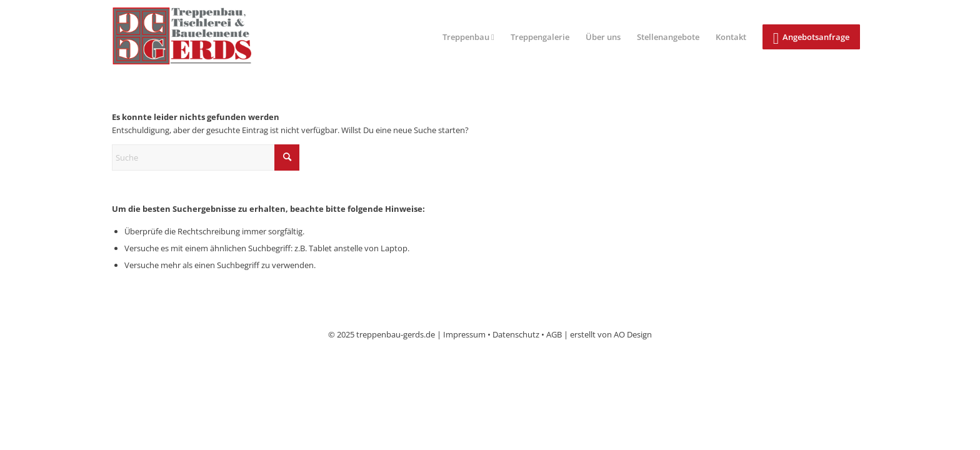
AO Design (633, 334)
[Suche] (206, 157)
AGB (554, 334)
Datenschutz (516, 334)
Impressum (464, 334)
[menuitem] (468, 37)
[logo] (192, 37)
